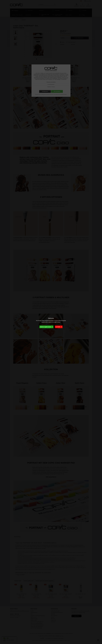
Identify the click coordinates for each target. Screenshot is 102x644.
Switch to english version (46, 327)
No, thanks (59, 327)
